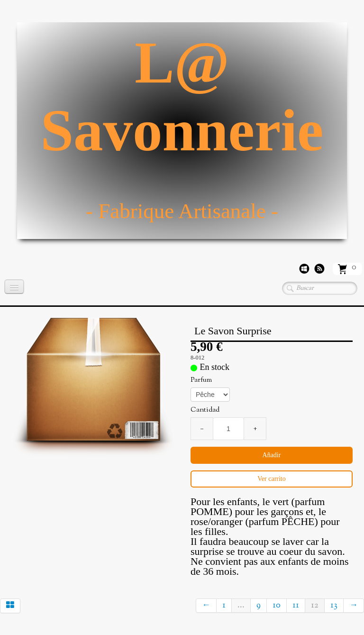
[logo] (182, 131)
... (241, 606)
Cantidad (205, 410)
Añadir (272, 455)
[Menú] (14, 287)
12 (315, 606)
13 (334, 606)
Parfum (201, 380)
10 (277, 606)
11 (296, 606)
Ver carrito (271, 479)
